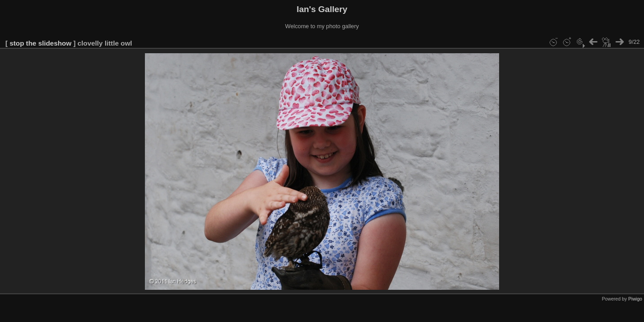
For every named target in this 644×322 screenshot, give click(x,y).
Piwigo (635, 299)
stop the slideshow (40, 43)
